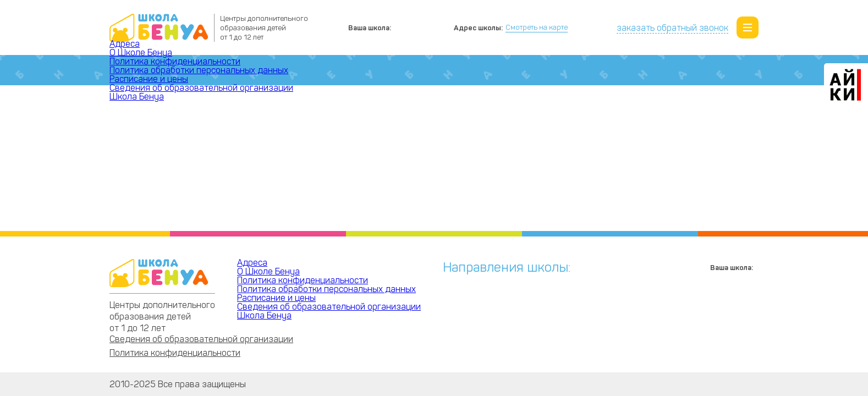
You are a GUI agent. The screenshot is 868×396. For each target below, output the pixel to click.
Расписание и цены (149, 79)
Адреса (125, 44)
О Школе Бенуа (141, 53)
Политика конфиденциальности (175, 61)
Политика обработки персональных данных (199, 70)
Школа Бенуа (137, 97)
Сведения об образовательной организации (201, 88)
